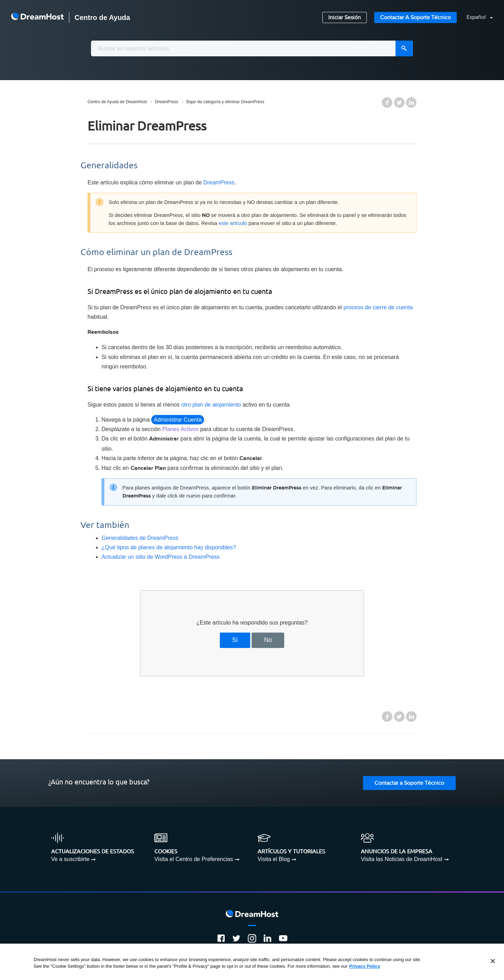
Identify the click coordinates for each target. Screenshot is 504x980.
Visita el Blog (274, 859)
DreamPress (167, 102)
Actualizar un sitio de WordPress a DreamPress (161, 557)
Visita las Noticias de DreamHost (402, 859)
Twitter (399, 103)
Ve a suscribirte (70, 859)
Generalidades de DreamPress (140, 538)
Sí (235, 640)
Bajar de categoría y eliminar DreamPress (225, 102)
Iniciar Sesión (345, 18)
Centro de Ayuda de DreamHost (117, 102)
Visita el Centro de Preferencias (194, 859)
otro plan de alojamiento (211, 405)
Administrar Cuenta (178, 420)
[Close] (493, 961)
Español (477, 17)
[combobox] (252, 48)
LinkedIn (411, 103)
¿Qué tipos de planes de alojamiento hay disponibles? (169, 547)
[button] (475, 18)
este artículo (233, 223)
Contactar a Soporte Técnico (415, 18)
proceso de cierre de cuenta (378, 307)
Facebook (387, 103)
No (268, 640)
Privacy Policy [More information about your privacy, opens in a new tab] (365, 966)
